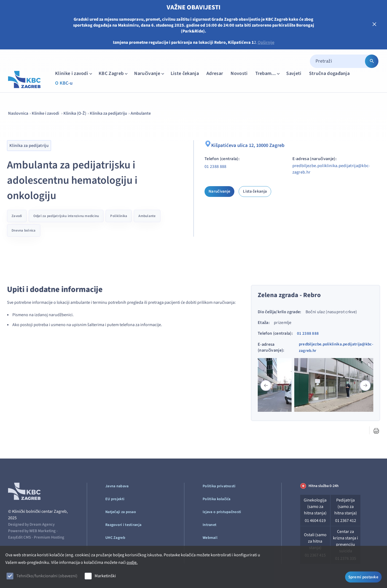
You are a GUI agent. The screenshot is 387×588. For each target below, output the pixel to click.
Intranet (209, 525)
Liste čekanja (185, 73)
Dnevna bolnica (24, 230)
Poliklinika (119, 216)
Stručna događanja (329, 73)
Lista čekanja (255, 191)
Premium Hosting (49, 537)
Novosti (239, 73)
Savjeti (294, 73)
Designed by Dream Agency (31, 524)
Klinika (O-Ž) (75, 113)
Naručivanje (150, 73)
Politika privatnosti (219, 486)
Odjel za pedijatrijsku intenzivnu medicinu (66, 216)
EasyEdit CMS (19, 537)
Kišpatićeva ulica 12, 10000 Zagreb (247, 145)
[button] (365, 385)
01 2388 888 (216, 167)
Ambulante (141, 113)
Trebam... (268, 73)
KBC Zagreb (114, 73)
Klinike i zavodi (74, 73)
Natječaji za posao (121, 512)
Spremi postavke (363, 577)
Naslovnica (18, 113)
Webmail (210, 538)
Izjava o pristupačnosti (222, 512)
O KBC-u (64, 83)
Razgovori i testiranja (123, 525)
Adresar (215, 73)
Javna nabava (117, 486)
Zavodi (17, 216)
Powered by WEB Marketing (32, 531)
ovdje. (132, 562)
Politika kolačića (217, 499)
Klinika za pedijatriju (108, 113)
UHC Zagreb (115, 538)
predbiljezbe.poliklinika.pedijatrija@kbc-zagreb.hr (331, 169)
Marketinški (105, 576)
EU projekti (115, 499)
